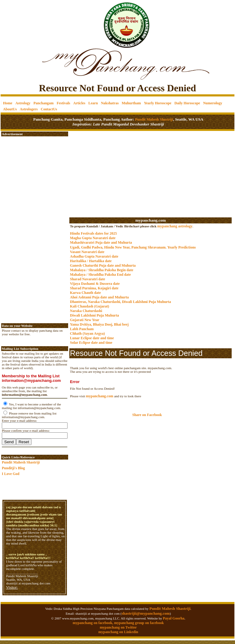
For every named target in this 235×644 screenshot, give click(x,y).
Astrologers (29, 109)
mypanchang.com (151, 220)
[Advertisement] (21, 21)
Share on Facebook (147, 415)
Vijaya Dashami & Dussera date (95, 284)
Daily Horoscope (187, 103)
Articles (79, 103)
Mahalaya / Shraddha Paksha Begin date (102, 270)
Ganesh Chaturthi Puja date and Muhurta (103, 265)
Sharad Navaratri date (88, 279)
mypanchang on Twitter (118, 627)
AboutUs (10, 109)
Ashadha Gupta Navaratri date (94, 256)
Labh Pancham (82, 329)
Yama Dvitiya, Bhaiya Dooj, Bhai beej (99, 324)
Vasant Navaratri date (87, 252)
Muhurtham (131, 103)
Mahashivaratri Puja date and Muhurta (101, 242)
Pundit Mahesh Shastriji (154, 119)
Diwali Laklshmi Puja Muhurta (94, 315)
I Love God (11, 474)
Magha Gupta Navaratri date (93, 238)
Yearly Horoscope (158, 103)
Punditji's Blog (13, 468)
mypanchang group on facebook (139, 623)
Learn (93, 103)
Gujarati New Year (85, 320)
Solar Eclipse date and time (91, 343)
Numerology (213, 103)
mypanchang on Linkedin (118, 632)
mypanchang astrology (175, 226)
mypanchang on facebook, (93, 623)
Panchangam (43, 103)
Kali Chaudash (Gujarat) (89, 306)
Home (8, 103)
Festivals (63, 103)
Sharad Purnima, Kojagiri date (94, 288)
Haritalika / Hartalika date (91, 261)
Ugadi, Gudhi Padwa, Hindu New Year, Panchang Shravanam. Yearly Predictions (133, 247)
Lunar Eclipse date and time (92, 338)
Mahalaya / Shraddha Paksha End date (100, 275)
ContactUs (49, 109)
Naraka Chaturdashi (86, 311)
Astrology (23, 103)
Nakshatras (110, 103)
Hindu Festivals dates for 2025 (93, 233)
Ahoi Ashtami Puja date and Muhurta (99, 297)
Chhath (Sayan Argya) (87, 333)
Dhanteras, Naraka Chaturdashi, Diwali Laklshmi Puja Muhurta (120, 302)
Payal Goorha (174, 618)
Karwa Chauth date (85, 293)
